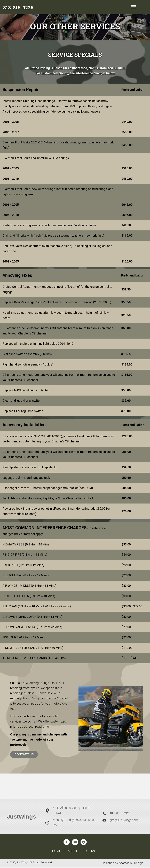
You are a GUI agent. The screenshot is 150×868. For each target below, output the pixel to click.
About (73, 852)
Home (56, 852)
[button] (67, 843)
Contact (91, 852)
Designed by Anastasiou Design (122, 864)
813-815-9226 (120, 814)
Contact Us (24, 755)
